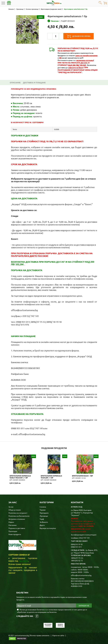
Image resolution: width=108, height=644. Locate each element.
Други (42, 525)
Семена (43, 506)
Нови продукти (15, 534)
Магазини (12, 525)
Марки (11, 522)
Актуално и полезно (17, 519)
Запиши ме (84, 605)
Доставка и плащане (34, 83)
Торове (43, 510)
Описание (15, 83)
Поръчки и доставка (17, 528)
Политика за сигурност (18, 513)
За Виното (44, 522)
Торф (42, 519)
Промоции (13, 531)
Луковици (44, 516)
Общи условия (15, 510)
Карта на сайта (58, 635)
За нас (11, 506)
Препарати (44, 513)
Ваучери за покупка (48, 528)
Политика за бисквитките (19, 516)
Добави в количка (82, 36)
